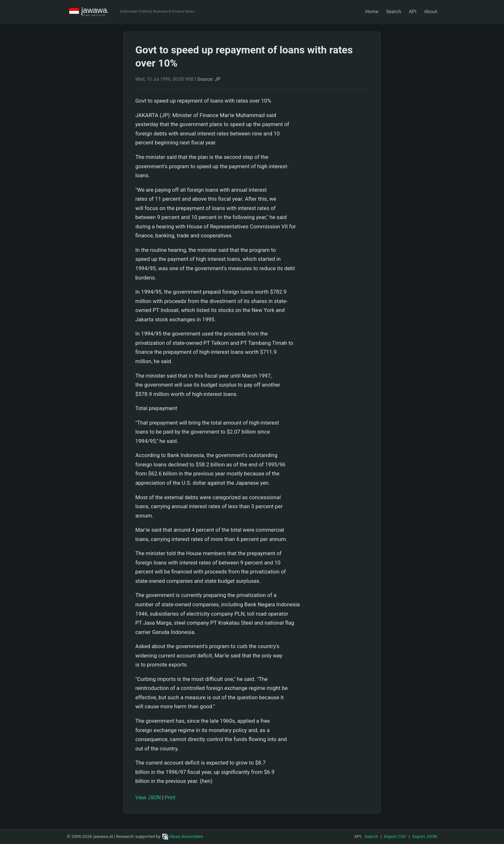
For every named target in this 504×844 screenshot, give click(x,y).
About (431, 12)
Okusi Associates (183, 836)
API (413, 12)
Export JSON (425, 836)
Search (394, 12)
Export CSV (395, 836)
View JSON (148, 798)
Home (372, 12)
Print (170, 798)
